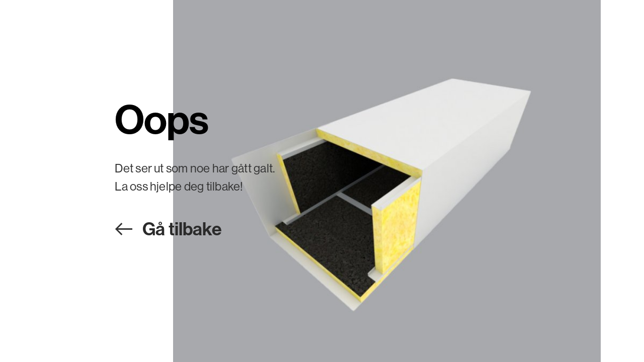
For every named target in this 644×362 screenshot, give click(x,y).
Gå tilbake (182, 229)
